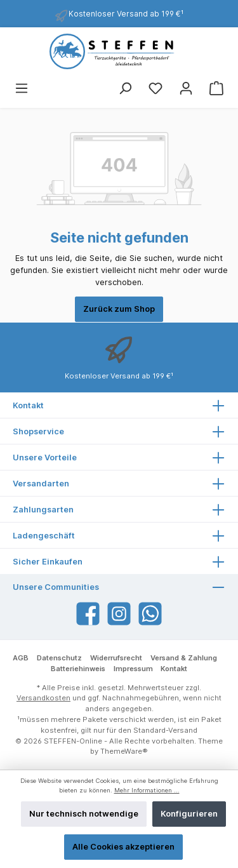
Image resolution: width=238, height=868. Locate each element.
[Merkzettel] (155, 89)
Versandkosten (43, 698)
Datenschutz (59, 658)
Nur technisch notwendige (84, 814)
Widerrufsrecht (116, 658)
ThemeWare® (124, 751)
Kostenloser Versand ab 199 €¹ (126, 14)
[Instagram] (119, 614)
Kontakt (174, 669)
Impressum (133, 669)
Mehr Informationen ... (147, 790)
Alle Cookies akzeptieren (123, 847)
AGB (21, 658)
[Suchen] (125, 89)
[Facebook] (88, 614)
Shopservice (38, 431)
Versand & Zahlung (184, 658)
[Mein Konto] (186, 89)
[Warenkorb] (216, 89)
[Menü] (22, 89)
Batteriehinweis (78, 669)
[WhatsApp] (150, 614)
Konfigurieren (189, 814)
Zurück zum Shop (119, 309)
